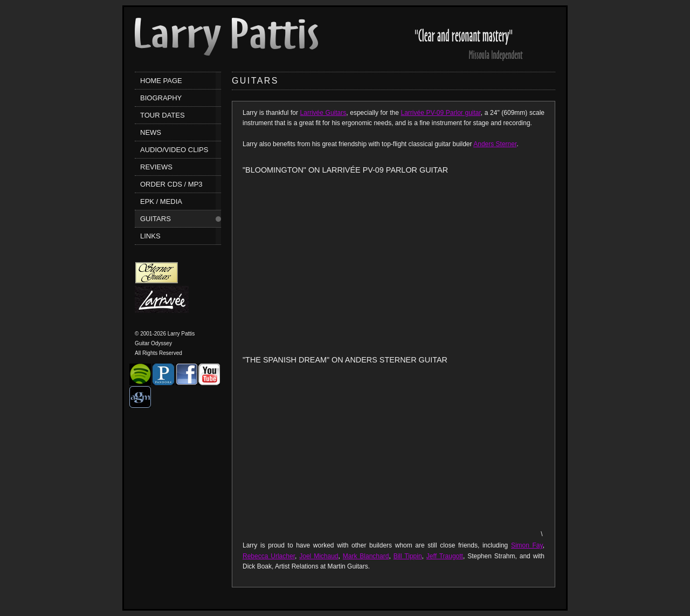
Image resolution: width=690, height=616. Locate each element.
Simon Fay (527, 545)
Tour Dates (163, 115)
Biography (161, 98)
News (151, 132)
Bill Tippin (408, 556)
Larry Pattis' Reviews (469, 39)
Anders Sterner (495, 144)
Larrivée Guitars (323, 113)
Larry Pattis (226, 37)
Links (150, 236)
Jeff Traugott (445, 556)
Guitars (156, 219)
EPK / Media (161, 201)
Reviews (156, 167)
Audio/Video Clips (174, 150)
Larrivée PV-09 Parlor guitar (441, 113)
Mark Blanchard (366, 556)
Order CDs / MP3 (171, 184)
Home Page (161, 81)
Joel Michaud (319, 556)
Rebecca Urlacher (269, 556)
